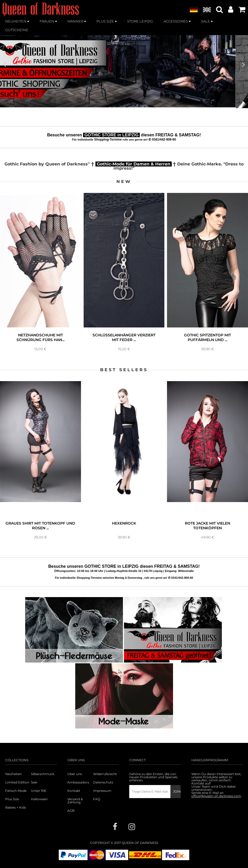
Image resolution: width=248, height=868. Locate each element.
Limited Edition (17, 782)
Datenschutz (103, 782)
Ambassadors (78, 782)
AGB (71, 811)
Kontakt (74, 791)
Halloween (39, 799)
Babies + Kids (16, 808)
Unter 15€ (39, 791)
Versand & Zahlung (75, 801)
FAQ (97, 799)
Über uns (75, 774)
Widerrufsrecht (105, 774)
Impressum (102, 791)
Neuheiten (14, 774)
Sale (34, 782)
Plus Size (12, 799)
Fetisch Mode (16, 791)
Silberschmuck (43, 774)
